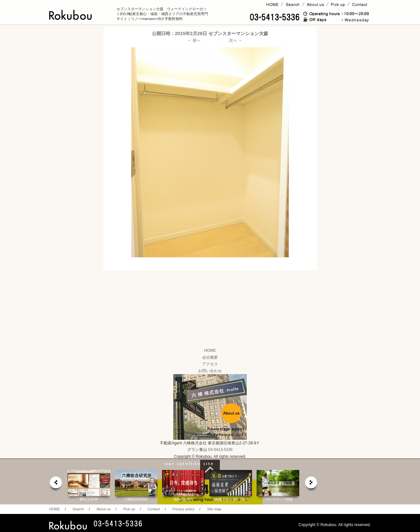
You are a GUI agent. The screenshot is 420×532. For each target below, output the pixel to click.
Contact (154, 509)
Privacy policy (184, 509)
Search (78, 509)
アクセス (210, 364)
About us (104, 509)
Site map (214, 509)
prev (55, 484)
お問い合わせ (210, 371)
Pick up (129, 509)
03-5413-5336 (220, 450)
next (311, 484)
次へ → (235, 40)
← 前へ (194, 40)
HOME (210, 351)
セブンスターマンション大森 (238, 33)
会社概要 (210, 357)
